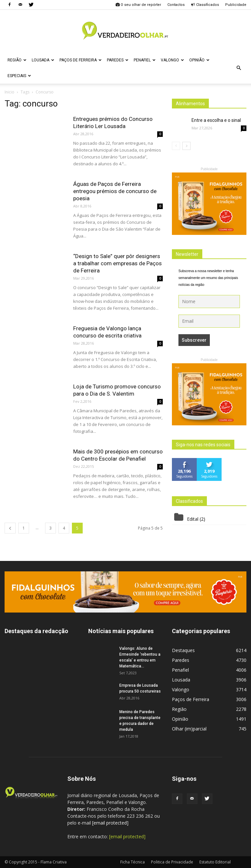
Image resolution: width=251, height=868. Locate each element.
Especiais (19, 76)
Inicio (9, 92)
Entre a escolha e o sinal (216, 120)
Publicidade (236, 5)
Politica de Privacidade (172, 862)
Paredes (118, 60)
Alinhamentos (190, 104)
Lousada (43, 60)
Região (17, 60)
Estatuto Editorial (215, 862)
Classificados (205, 5)
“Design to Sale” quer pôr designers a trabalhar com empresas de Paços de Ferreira (117, 263)
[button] (239, 68)
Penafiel (145, 60)
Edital (193, 519)
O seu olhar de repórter (138, 5)
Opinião (199, 60)
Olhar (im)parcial (189, 729)
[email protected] (110, 823)
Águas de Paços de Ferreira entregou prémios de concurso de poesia (115, 191)
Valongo (172, 60)
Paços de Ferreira (81, 60)
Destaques (183, 650)
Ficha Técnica (133, 862)
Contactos (176, 5)
